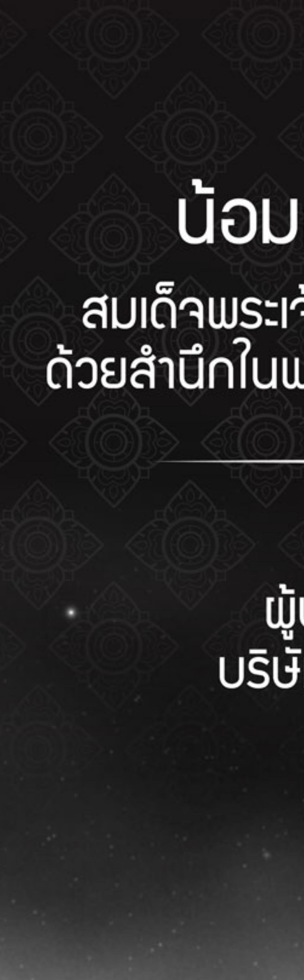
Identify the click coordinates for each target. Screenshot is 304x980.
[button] (152, 490)
